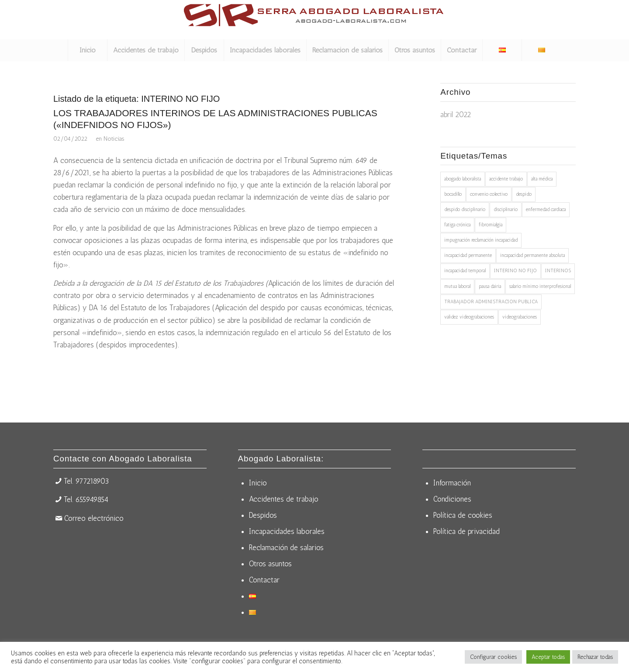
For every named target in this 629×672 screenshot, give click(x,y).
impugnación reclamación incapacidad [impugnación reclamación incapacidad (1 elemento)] (481, 240)
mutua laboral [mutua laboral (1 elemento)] (457, 286)
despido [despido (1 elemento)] (524, 194)
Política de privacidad (467, 531)
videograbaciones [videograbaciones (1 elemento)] (520, 317)
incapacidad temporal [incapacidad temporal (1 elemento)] (465, 271)
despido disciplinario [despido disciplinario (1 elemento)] (465, 210)
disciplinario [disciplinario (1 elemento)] (506, 210)
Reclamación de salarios (286, 547)
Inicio (258, 483)
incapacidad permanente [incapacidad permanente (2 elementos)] (468, 255)
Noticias (114, 139)
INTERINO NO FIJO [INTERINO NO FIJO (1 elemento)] (515, 271)
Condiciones (452, 499)
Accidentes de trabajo (284, 499)
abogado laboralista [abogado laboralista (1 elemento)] (463, 179)
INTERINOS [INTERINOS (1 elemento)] (558, 271)
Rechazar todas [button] (595, 657)
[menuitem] (87, 50)
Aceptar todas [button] (548, 657)
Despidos (263, 515)
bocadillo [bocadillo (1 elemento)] (453, 194)
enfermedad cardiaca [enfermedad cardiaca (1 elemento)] (546, 210)
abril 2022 (456, 114)
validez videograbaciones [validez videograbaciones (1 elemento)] (469, 317)
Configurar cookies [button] (493, 657)
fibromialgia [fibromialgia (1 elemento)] (491, 225)
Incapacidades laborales (287, 531)
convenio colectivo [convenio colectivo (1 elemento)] (489, 194)
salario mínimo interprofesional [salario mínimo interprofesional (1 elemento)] (540, 286)
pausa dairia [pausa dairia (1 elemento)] (490, 286)
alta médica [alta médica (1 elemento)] (542, 179)
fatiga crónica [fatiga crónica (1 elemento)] (457, 225)
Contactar (264, 580)
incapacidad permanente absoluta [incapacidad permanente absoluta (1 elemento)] (532, 255)
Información (452, 483)
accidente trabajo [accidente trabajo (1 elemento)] (506, 179)
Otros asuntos (270, 564)
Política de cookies (463, 515)
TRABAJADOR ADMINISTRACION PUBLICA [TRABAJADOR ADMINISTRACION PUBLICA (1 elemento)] (491, 302)
